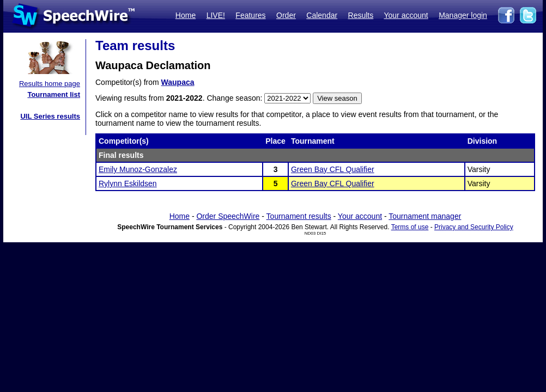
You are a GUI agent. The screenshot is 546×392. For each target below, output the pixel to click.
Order (286, 15)
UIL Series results (50, 116)
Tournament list (54, 94)
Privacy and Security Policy (474, 227)
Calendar (322, 15)
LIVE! (216, 15)
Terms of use (410, 227)
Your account (406, 15)
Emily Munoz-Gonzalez (138, 169)
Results (361, 15)
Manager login (463, 15)
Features (250, 15)
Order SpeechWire (228, 216)
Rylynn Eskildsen (128, 183)
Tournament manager (425, 216)
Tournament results (299, 216)
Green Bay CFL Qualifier (333, 169)
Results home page (50, 84)
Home (186, 15)
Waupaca (178, 82)
